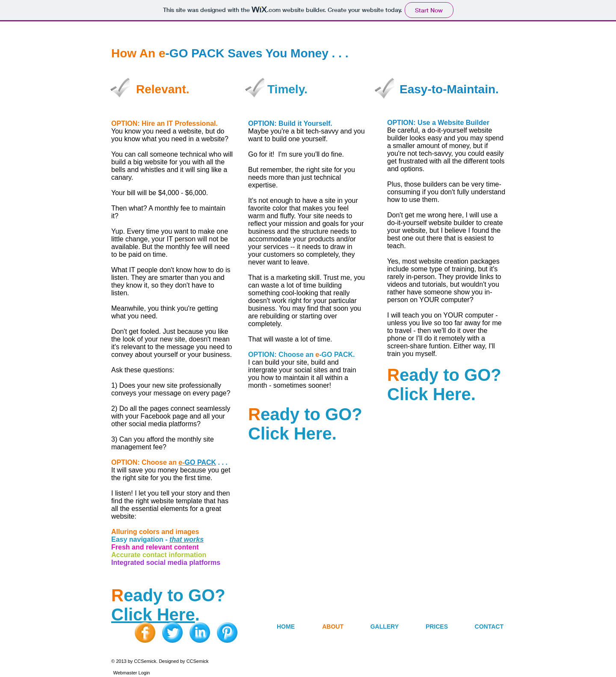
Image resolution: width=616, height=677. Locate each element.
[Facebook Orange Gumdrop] (145, 632)
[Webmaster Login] (132, 673)
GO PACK (200, 462)
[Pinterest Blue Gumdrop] (227, 632)
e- (181, 462)
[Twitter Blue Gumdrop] (172, 632)
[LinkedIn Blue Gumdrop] (200, 632)
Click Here (153, 615)
